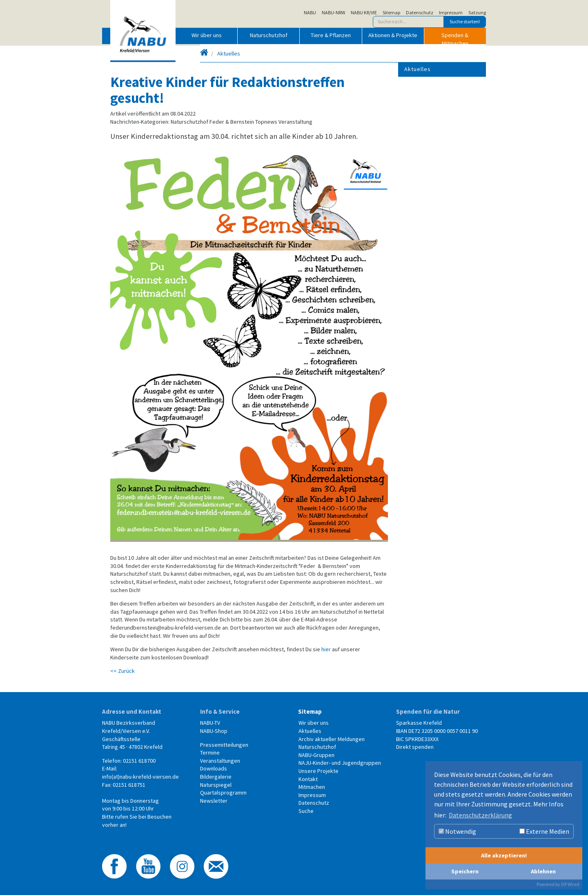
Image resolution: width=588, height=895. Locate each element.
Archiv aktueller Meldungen (332, 739)
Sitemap (391, 13)
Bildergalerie (216, 777)
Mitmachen (312, 787)
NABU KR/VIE (364, 13)
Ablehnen (543, 871)
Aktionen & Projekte (393, 35)
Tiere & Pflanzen (331, 35)
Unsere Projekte (318, 771)
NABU (310, 13)
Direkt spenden (415, 747)
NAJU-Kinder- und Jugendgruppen (340, 763)
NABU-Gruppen (316, 755)
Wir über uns (207, 35)
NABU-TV (210, 723)
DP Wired (570, 884)
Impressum (451, 13)
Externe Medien (544, 831)
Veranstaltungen (220, 761)
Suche (306, 811)
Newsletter (214, 801)
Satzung (477, 13)
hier (326, 649)
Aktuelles (229, 53)
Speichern (465, 871)
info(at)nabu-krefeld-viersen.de (140, 777)
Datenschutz (420, 13)
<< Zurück (122, 671)
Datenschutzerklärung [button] (480, 815)
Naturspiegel (216, 785)
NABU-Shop (214, 731)
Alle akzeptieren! (504, 855)
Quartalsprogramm (223, 793)
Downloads (214, 768)
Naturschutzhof (269, 35)
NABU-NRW (333, 13)
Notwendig (457, 831)
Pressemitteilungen (224, 745)
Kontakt (308, 779)
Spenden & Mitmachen (455, 38)
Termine (210, 753)
